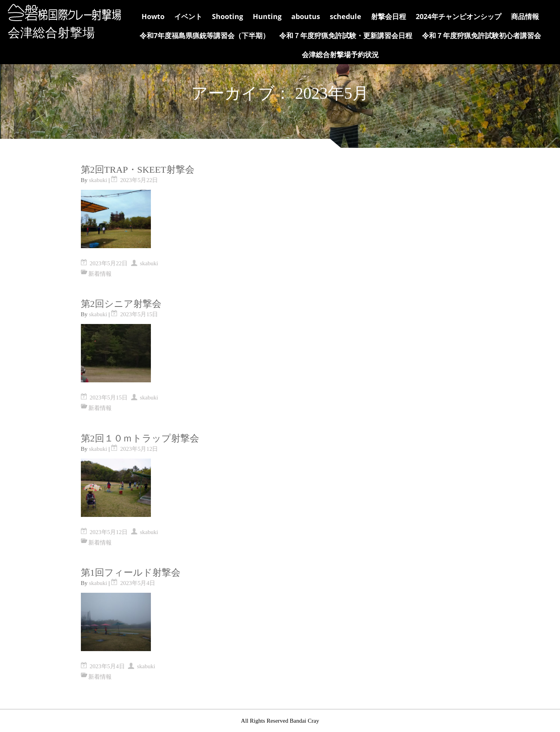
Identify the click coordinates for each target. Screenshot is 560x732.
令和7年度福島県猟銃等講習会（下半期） (205, 35)
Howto (153, 16)
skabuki (98, 180)
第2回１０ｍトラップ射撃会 (140, 438)
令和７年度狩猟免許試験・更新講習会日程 (346, 35)
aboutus (306, 16)
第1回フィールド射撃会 (131, 573)
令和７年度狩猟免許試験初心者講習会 (481, 35)
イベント (188, 16)
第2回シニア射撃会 (121, 304)
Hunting (267, 16)
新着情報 (100, 274)
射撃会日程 (388, 16)
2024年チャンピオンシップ (458, 16)
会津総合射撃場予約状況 (340, 54)
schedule (346, 16)
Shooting (227, 16)
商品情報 (525, 16)
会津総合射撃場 (51, 33)
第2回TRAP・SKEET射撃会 (138, 170)
